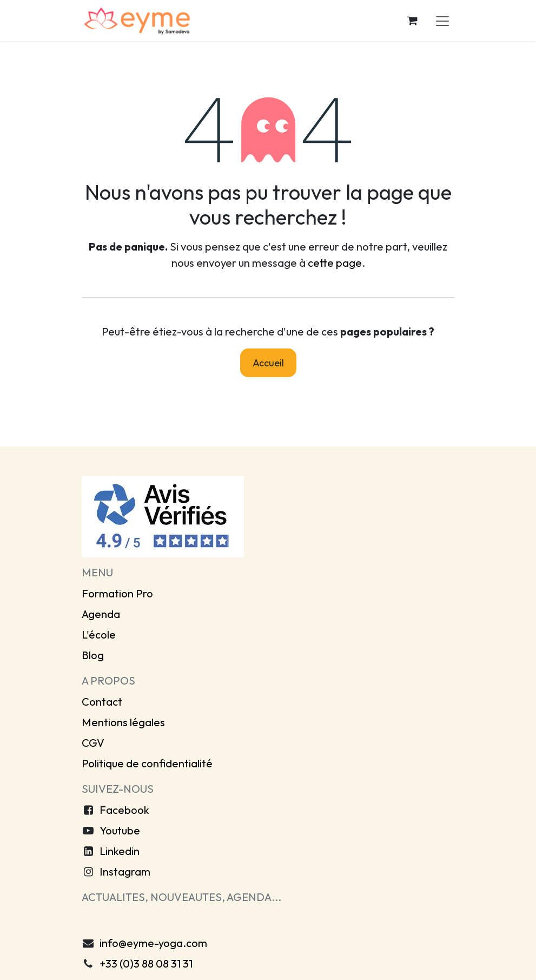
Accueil (268, 363)
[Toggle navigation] (442, 21)
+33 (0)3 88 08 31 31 (146, 963)
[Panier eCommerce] (413, 21)
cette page (335, 263)
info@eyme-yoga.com (153, 943)
